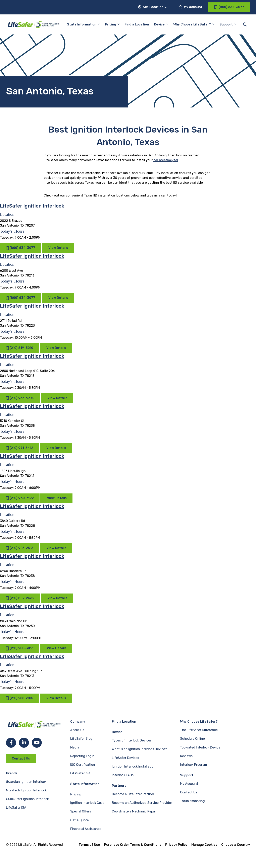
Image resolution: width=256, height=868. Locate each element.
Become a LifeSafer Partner (133, 794)
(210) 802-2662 (20, 598)
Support (226, 24)
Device (159, 24)
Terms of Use (89, 845)
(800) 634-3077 (20, 248)
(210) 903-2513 (20, 548)
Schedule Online (192, 739)
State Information (82, 24)
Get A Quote (80, 820)
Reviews (186, 756)
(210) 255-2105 (19, 698)
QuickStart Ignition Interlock (27, 799)
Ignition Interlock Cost (87, 803)
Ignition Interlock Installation (134, 766)
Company (78, 722)
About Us (77, 730)
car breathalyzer (166, 160)
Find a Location (137, 24)
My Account (191, 7)
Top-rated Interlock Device (200, 747)
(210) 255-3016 (20, 648)
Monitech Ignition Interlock (26, 790)
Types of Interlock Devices (132, 740)
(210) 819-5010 (19, 348)
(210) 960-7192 (20, 498)
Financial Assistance (86, 829)
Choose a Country (236, 845)
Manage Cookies (204, 845)
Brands (12, 773)
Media (75, 747)
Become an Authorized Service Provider (142, 803)
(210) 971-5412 (19, 448)
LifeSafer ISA (16, 808)
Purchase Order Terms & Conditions (133, 845)
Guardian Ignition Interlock (26, 782)
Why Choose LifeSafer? (192, 24)
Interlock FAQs (123, 775)
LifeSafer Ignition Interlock (32, 206)
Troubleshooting (192, 801)
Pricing (111, 24)
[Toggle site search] (245, 24)
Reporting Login (82, 756)
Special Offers (81, 811)
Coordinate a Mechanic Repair (134, 811)
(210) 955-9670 (20, 398)
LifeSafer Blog (81, 739)
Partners (119, 786)
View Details (58, 248)
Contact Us (21, 758)
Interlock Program (194, 765)
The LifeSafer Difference (199, 730)
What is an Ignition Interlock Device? (139, 749)
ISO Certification (83, 765)
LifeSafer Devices (125, 758)
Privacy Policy (176, 845)
